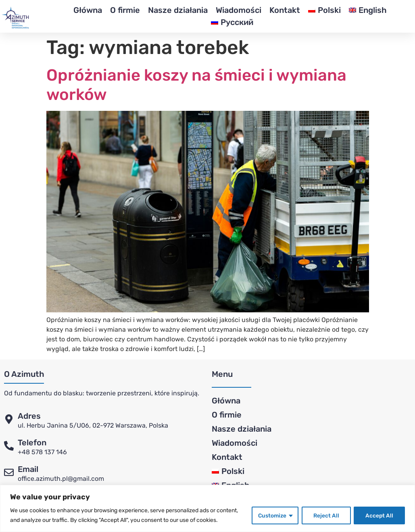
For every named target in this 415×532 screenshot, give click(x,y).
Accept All (379, 515)
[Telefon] (9, 446)
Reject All (325, 515)
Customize (271, 515)
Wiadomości (239, 10)
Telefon (32, 443)
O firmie (125, 10)
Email (28, 469)
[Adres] (9, 419)
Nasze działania (178, 10)
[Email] (9, 472)
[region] (207, 508)
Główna (88, 10)
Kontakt (285, 10)
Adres (29, 416)
